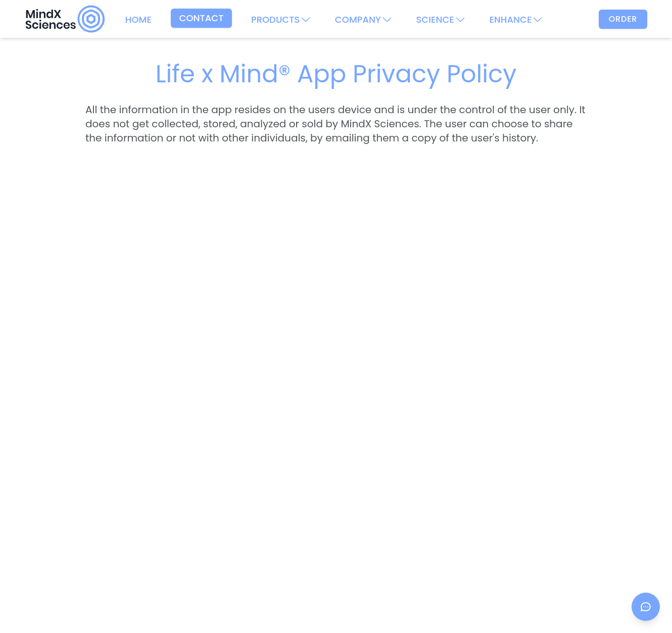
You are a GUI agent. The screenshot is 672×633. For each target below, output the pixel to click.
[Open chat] (646, 607)
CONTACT (202, 18)
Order (623, 19)
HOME (138, 19)
